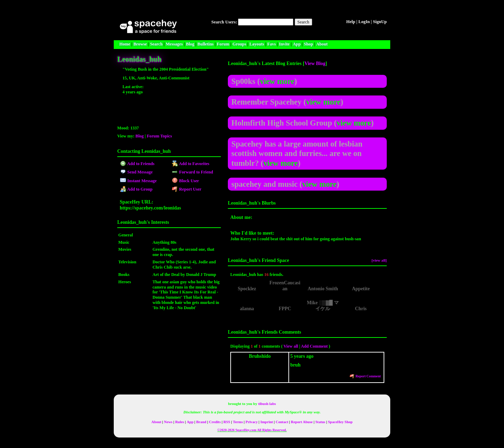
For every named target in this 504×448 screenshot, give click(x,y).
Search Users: (224, 22)
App (297, 44)
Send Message (136, 172)
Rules (179, 422)
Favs (272, 44)
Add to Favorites (191, 164)
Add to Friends (137, 164)
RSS (227, 422)
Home (125, 44)
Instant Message (138, 181)
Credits (215, 422)
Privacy (251, 422)
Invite (284, 44)
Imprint (267, 422)
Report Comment (365, 376)
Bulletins (205, 44)
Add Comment (314, 346)
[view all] (379, 260)
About (322, 44)
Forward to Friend (192, 172)
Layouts (257, 44)
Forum (223, 44)
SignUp (380, 22)
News (168, 422)
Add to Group (136, 189)
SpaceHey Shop (340, 422)
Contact (282, 422)
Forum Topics (159, 136)
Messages (174, 44)
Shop (309, 44)
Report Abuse (302, 422)
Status (320, 422)
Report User (187, 189)
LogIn (364, 22)
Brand (201, 422)
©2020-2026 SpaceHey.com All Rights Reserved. (252, 430)
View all (291, 346)
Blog (190, 44)
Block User (185, 181)
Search (303, 22)
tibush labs (267, 404)
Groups (239, 44)
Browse (140, 44)
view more (277, 81)
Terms (238, 422)
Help (351, 22)
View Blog (315, 63)
